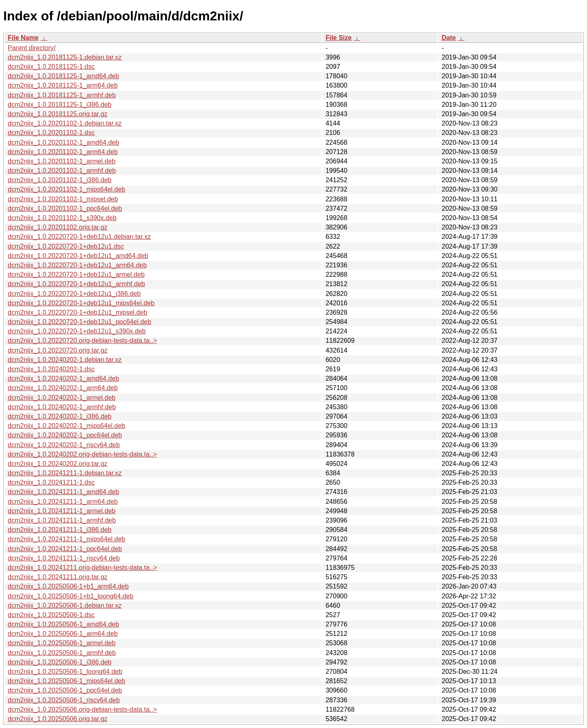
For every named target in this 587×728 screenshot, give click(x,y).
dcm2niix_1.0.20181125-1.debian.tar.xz (65, 57)
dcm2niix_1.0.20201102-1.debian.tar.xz (65, 123)
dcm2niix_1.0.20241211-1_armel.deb (62, 511)
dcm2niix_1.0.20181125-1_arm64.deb (63, 85)
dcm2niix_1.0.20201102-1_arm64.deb (63, 152)
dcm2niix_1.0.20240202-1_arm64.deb (63, 388)
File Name (23, 38)
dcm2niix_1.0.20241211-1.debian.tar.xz (65, 473)
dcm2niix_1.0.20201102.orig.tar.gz (58, 227)
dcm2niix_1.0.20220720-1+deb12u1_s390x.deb (77, 331)
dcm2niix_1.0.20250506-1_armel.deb (62, 643)
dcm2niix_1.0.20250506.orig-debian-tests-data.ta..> (82, 709)
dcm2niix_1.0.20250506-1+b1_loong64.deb (71, 596)
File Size (339, 38)
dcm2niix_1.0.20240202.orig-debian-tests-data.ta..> (82, 454)
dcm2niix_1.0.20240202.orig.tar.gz (58, 464)
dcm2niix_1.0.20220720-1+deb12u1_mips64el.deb (81, 303)
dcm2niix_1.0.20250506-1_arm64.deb (63, 634)
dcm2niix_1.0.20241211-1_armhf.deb (62, 520)
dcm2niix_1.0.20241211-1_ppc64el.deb (65, 549)
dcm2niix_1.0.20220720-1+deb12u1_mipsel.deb (77, 312)
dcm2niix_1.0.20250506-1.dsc (51, 615)
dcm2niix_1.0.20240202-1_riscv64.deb (64, 445)
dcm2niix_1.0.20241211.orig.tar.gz (58, 577)
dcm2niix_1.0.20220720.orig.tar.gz (58, 350)
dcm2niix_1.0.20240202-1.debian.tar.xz (65, 360)
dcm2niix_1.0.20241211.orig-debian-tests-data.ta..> (82, 568)
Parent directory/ (32, 48)
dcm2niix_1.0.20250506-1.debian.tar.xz (65, 606)
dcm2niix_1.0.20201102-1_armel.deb (62, 161)
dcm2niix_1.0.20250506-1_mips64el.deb (66, 681)
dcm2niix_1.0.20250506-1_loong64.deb (65, 672)
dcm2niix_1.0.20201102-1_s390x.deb (62, 218)
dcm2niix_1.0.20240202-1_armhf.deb (62, 407)
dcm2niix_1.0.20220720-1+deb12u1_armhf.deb (76, 284)
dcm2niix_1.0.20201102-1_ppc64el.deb (65, 208)
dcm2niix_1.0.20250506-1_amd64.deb (63, 624)
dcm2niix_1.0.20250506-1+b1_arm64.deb (68, 586)
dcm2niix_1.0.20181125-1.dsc (51, 67)
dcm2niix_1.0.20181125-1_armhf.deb (62, 95)
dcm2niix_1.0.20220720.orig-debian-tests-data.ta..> (82, 341)
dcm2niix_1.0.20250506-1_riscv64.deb (64, 700)
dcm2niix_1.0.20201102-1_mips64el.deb (66, 189)
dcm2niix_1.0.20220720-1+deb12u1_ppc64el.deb (79, 322)
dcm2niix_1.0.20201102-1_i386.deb (60, 180)
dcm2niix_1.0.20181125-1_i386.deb (60, 105)
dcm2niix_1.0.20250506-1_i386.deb (60, 662)
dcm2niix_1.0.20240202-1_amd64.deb (63, 378)
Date (449, 38)
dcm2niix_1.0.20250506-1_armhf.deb (62, 653)
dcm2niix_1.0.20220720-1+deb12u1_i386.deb (74, 294)
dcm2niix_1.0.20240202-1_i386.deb (60, 416)
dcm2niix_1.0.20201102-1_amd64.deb (63, 142)
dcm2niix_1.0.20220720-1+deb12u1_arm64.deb (77, 265)
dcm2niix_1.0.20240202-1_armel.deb (62, 398)
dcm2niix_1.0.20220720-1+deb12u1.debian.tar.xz (79, 237)
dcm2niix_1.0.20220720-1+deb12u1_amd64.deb (78, 256)
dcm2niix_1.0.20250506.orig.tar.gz (58, 719)
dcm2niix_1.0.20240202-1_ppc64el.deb (65, 435)
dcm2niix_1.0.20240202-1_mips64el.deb (66, 426)
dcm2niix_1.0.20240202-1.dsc (51, 369)
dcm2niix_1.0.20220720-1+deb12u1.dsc (66, 246)
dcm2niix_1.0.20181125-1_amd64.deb (63, 76)
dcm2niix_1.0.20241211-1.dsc (51, 482)
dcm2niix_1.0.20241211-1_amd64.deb (63, 492)
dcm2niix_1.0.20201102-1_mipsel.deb (63, 199)
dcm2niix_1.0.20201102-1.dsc (51, 133)
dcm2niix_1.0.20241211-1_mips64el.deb (66, 539)
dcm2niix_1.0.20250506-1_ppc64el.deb (65, 690)
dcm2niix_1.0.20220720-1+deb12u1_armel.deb (76, 275)
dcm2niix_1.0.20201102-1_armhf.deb (62, 171)
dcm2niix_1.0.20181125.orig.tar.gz (58, 114)
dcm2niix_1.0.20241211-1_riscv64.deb (64, 558)
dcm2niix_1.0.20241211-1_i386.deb (60, 530)
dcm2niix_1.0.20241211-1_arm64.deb (63, 502)
